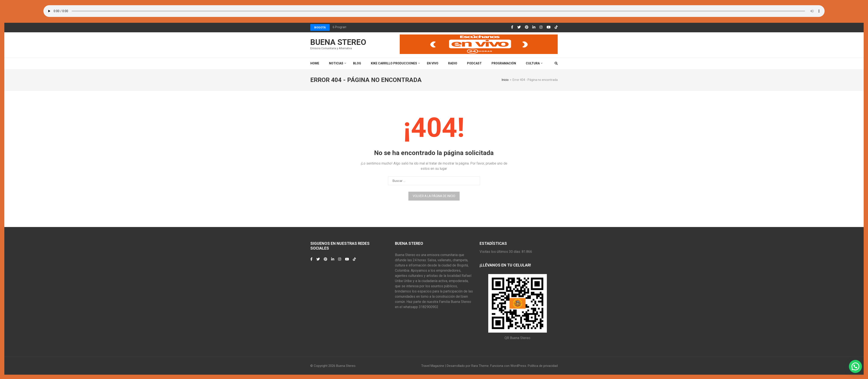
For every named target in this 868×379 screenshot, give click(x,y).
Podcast (474, 63)
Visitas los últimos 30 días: (501, 252)
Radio (453, 63)
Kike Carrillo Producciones (394, 63)
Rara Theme (480, 366)
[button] (855, 366)
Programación (504, 63)
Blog (357, 63)
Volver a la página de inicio (434, 196)
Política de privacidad (543, 366)
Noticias (336, 63)
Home (315, 63)
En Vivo (433, 63)
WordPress (518, 366)
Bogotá (320, 27)
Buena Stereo (338, 42)
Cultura (533, 63)
